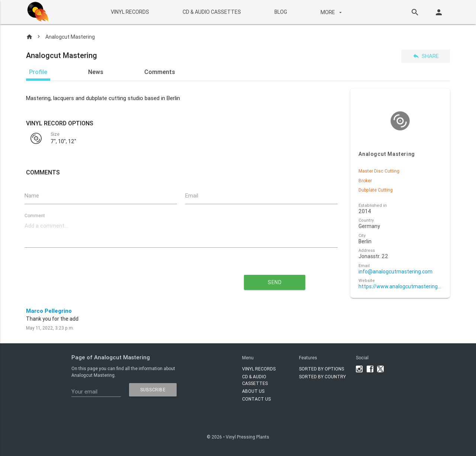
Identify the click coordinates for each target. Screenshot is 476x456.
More (332, 12)
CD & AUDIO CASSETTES (211, 12)
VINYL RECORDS (130, 12)
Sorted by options (321, 369)
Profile (38, 72)
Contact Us (256, 399)
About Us (253, 391)
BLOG (280, 12)
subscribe (153, 390)
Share (426, 56)
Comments (160, 72)
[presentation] (114, 279)
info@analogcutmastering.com (395, 272)
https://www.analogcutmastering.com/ (400, 287)
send (275, 282)
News (96, 72)
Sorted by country (322, 377)
